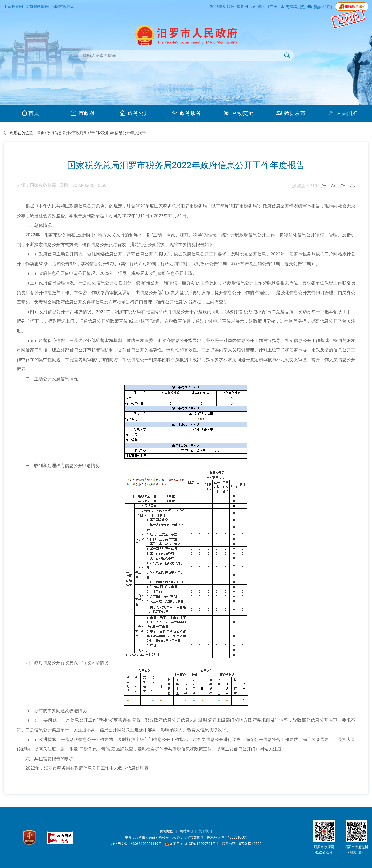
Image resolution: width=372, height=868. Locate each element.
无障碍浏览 (293, 7)
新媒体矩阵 (320, 7)
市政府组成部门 (86, 133)
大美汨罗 (343, 113)
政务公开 (135, 113)
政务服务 (187, 113)
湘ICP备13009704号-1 (202, 844)
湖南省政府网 (37, 7)
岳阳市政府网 (63, 7)
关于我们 (205, 831)
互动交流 (239, 113)
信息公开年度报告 (130, 133)
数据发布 (291, 113)
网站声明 (186, 831)
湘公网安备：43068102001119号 (136, 844)
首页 (30, 113)
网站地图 (167, 831)
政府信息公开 (58, 133)
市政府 (83, 113)
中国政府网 (13, 7)
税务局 (107, 133)
